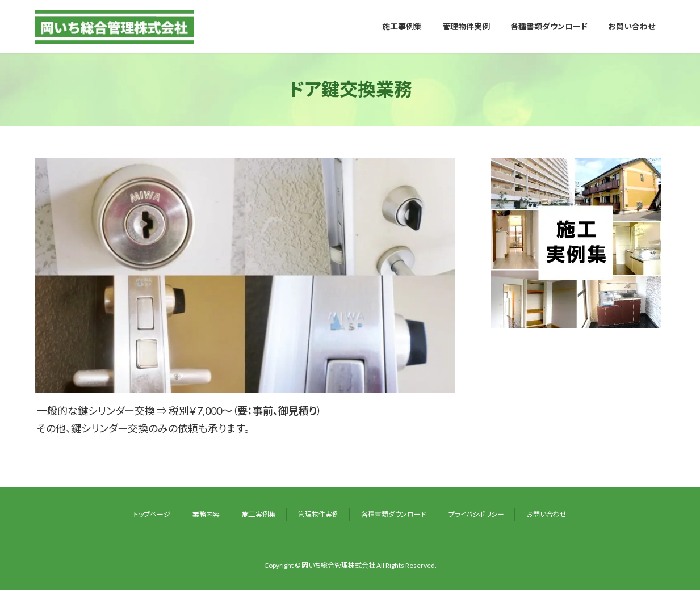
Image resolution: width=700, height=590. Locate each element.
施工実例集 (259, 514)
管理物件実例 (318, 514)
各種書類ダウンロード (394, 514)
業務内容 (206, 514)
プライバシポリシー (476, 514)
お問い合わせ (546, 514)
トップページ (152, 514)
